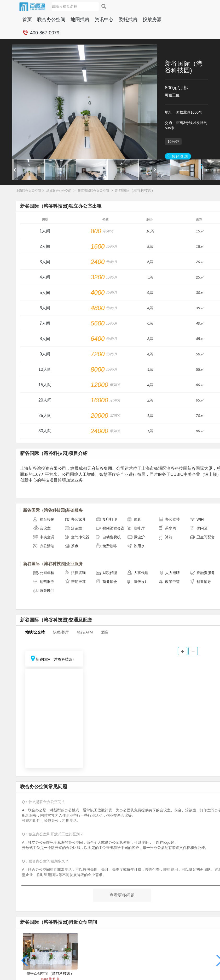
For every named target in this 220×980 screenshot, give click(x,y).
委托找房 (128, 20)
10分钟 (173, 141)
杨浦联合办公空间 (59, 191)
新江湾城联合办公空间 (93, 191)
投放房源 (152, 20)
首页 (27, 20)
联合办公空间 (51, 20)
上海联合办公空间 (28, 191)
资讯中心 (104, 20)
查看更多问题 (122, 895)
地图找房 (80, 20)
